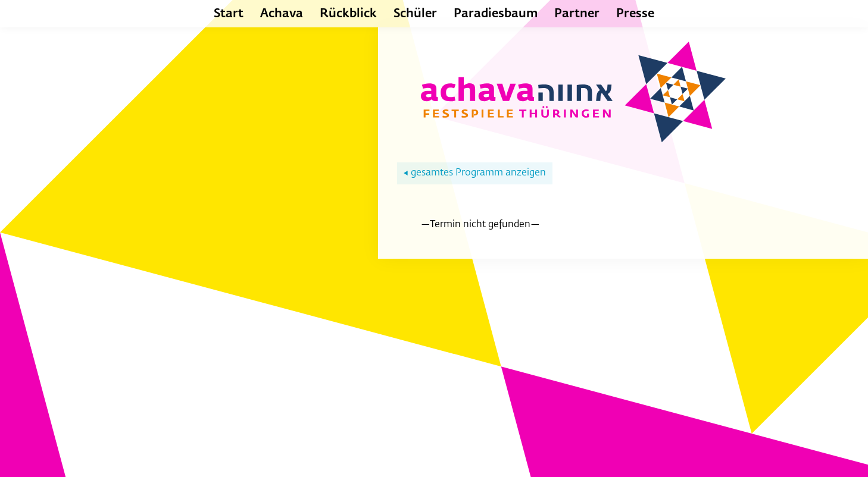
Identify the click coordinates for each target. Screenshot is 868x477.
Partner (577, 14)
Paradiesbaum (496, 14)
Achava (282, 14)
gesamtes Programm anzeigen (475, 173)
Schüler (415, 14)
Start (229, 14)
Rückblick (348, 14)
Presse (635, 14)
